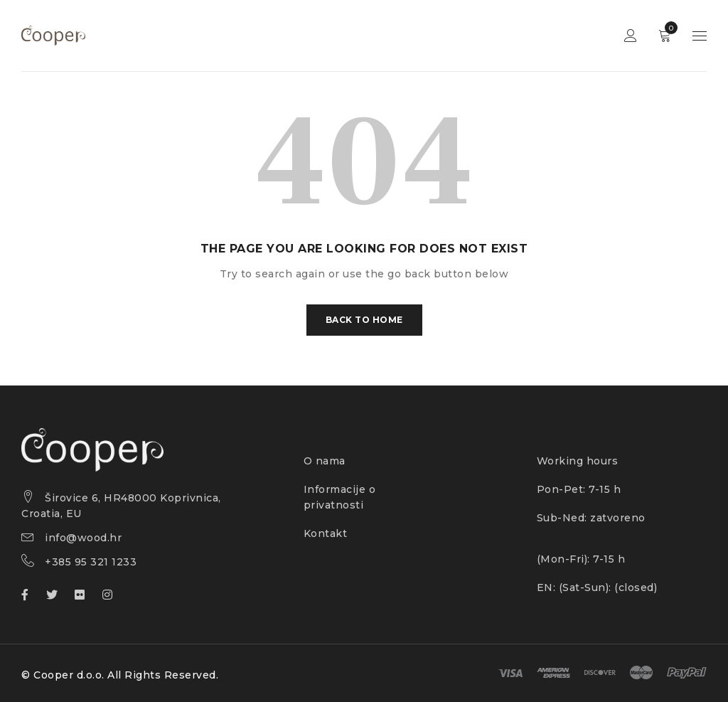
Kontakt (326, 533)
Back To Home (364, 320)
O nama (325, 461)
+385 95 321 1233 (91, 562)
